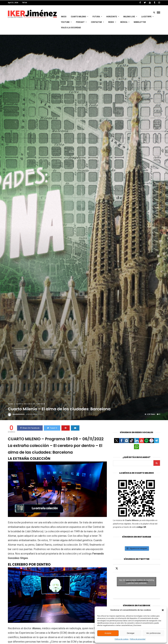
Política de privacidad (138, 639)
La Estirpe (146, 17)
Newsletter (140, 22)
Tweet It (52, 429)
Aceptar (108, 633)
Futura (96, 17)
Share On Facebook (30, 429)
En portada (39, 405)
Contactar (96, 22)
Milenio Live (129, 17)
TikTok (25, 3)
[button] (163, 610)
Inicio (64, 17)
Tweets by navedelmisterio (136, 582)
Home (11, 405)
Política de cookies (122, 639)
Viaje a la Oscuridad (71, 28)
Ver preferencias (153, 633)
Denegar (131, 633)
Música (124, 22)
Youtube (65, 22)
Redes (111, 22)
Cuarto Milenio (78, 17)
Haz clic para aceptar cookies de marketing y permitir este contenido (136, 582)
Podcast (80, 22)
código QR (141, 528)
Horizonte (112, 17)
